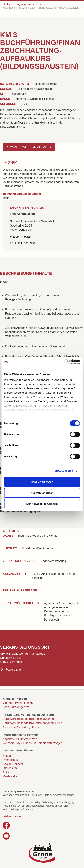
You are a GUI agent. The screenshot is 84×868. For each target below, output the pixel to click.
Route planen (14, 670)
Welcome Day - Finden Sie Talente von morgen (33, 743)
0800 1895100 (22, 237)
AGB (6, 772)
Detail (39, 4)
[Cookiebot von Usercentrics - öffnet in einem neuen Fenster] (64, 362)
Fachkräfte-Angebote (16, 707)
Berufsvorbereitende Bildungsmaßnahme (29, 719)
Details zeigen (64, 471)
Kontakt (7, 756)
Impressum (10, 768)
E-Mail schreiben (26, 243)
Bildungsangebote (22, 4)
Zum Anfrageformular (27, 147)
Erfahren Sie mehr (13, 816)
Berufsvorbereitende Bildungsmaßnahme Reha (32, 723)
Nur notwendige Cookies (42, 504)
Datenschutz (11, 760)
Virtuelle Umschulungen (18, 703)
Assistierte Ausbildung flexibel (21, 727)
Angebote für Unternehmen (20, 739)
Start (5, 4)
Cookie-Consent (13, 764)
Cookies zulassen (42, 482)
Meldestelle (10, 776)
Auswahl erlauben (42, 493)
